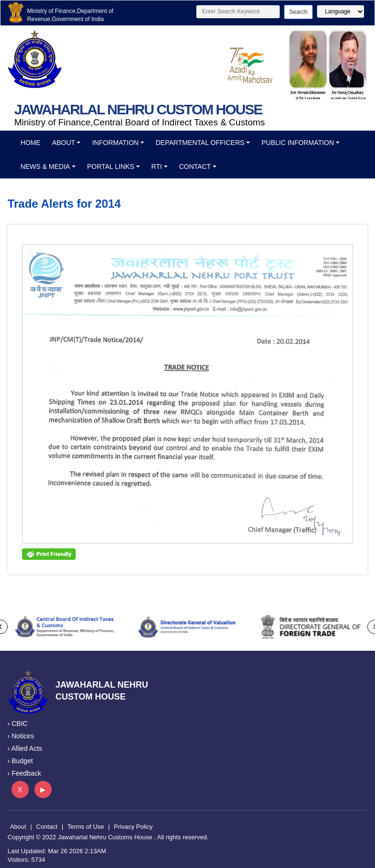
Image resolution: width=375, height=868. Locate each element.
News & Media (45, 167)
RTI (157, 167)
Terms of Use (86, 827)
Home (31, 143)
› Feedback (24, 773)
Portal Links (111, 167)
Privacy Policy (133, 827)
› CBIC (18, 723)
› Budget (20, 761)
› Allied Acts (25, 748)
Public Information (298, 143)
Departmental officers (200, 143)
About (64, 143)
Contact (195, 167)
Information (115, 143)
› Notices (21, 736)
